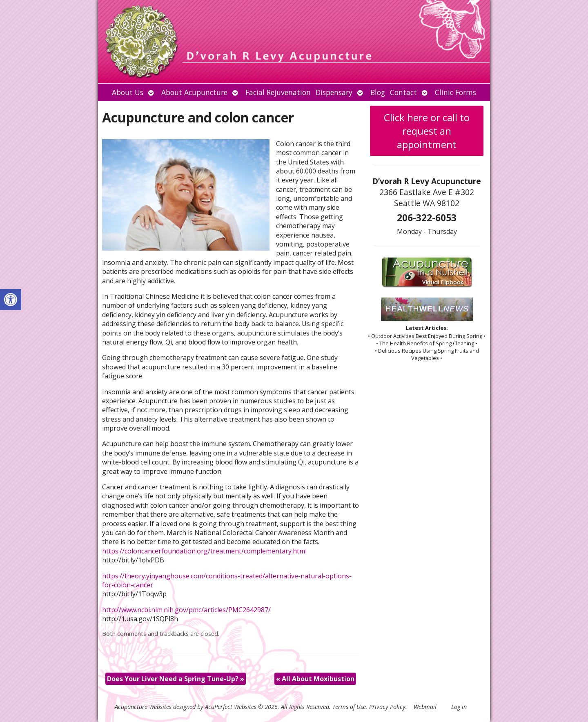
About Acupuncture (194, 92)
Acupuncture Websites (143, 707)
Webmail (425, 707)
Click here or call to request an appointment (427, 131)
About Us (128, 92)
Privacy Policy (387, 707)
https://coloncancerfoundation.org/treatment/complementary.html (204, 551)
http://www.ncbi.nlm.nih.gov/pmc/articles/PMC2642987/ (186, 610)
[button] (11, 300)
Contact (403, 92)
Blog (378, 92)
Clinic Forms (455, 92)
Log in (459, 707)
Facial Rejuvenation (278, 92)
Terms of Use (349, 707)
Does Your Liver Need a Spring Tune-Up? (176, 679)
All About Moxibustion (315, 679)
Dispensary (334, 92)
